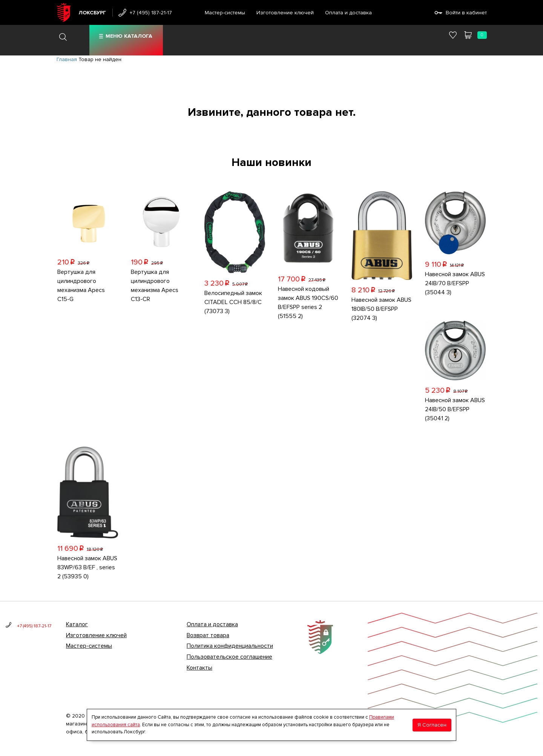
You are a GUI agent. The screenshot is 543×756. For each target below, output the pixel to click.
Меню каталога (129, 36)
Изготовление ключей (285, 13)
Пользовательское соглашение (229, 657)
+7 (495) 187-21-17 (151, 13)
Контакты (199, 668)
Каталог (77, 624)
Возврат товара (208, 635)
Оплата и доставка (348, 13)
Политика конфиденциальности (230, 646)
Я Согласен (432, 725)
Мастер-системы (225, 13)
